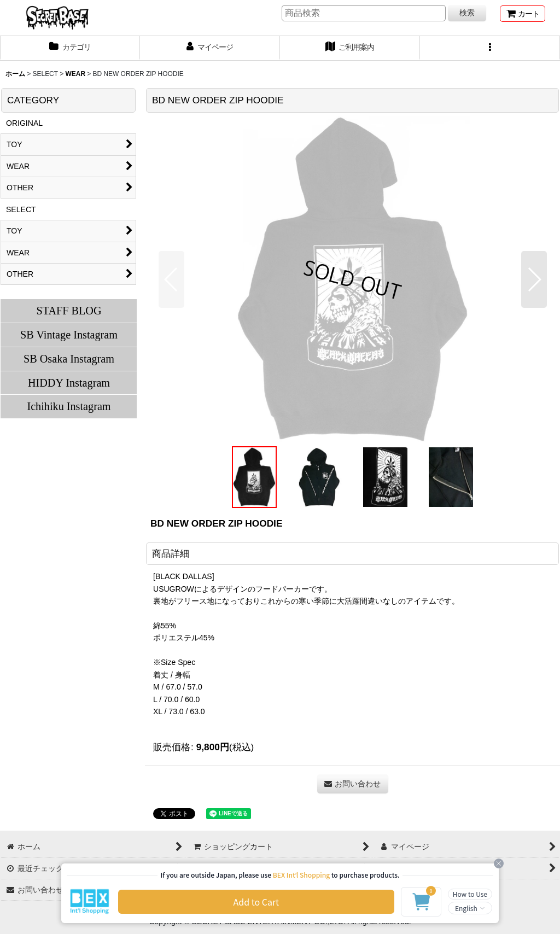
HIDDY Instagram (69, 383)
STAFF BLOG (69, 311)
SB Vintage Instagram (69, 335)
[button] (490, 48)
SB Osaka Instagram (69, 359)
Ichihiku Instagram (69, 406)
